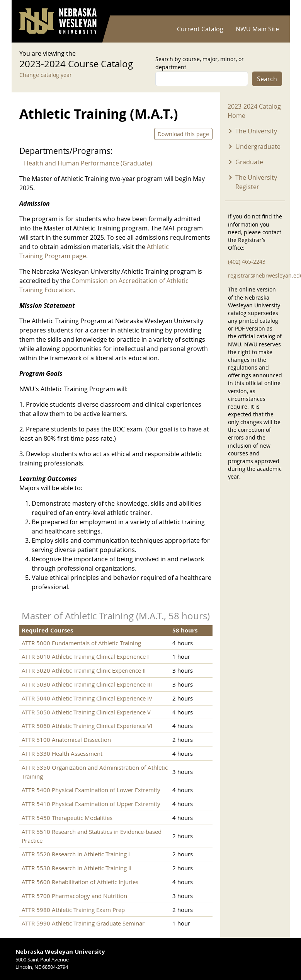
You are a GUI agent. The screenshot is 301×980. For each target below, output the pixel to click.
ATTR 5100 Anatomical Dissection (66, 740)
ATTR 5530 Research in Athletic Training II (77, 868)
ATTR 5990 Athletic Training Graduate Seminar (83, 923)
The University (256, 131)
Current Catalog (200, 29)
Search (267, 79)
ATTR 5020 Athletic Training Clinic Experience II (84, 670)
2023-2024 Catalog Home (254, 111)
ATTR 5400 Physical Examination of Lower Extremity (91, 790)
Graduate (249, 162)
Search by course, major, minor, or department (200, 63)
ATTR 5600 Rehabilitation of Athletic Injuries (80, 882)
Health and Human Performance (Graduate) (88, 163)
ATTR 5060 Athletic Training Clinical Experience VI (87, 726)
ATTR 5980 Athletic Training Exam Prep (73, 910)
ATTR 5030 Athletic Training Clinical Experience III (87, 684)
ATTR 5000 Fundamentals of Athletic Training (81, 643)
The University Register (256, 182)
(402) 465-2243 (247, 262)
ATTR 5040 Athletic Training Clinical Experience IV (87, 698)
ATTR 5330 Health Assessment (62, 753)
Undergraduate (258, 147)
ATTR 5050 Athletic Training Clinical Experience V (86, 712)
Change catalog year (46, 75)
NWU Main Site (257, 29)
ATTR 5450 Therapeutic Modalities (67, 818)
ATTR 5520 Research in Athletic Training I (76, 854)
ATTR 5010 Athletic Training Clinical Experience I (85, 656)
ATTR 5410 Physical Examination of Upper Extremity (91, 804)
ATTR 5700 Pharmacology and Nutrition (74, 896)
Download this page (183, 134)
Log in (272, 8)
